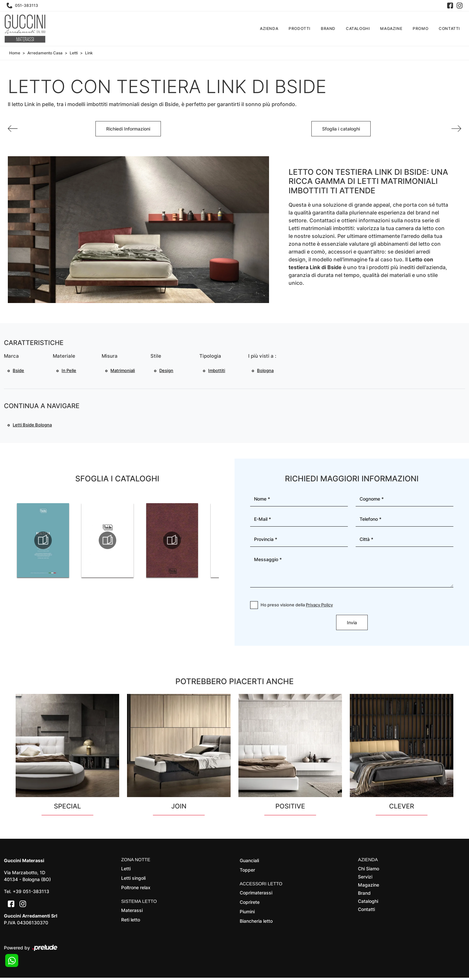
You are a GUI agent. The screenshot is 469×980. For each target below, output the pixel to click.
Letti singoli (133, 880)
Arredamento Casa (45, 53)
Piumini (247, 913)
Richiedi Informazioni (128, 129)
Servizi (365, 879)
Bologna (266, 371)
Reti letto (131, 922)
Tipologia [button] (210, 356)
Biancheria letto (256, 923)
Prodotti (299, 28)
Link (89, 53)
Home (15, 53)
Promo (420, 28)
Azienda (269, 28)
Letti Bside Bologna (33, 426)
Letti (74, 53)
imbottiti (217, 371)
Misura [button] (110, 356)
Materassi (132, 912)
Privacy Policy (319, 607)
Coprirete (250, 904)
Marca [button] (11, 356)
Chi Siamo (369, 870)
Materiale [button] (64, 356)
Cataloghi (358, 28)
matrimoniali (123, 371)
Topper (247, 872)
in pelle (69, 371)
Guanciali (249, 863)
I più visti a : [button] (262, 356)
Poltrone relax (136, 889)
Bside (19, 371)
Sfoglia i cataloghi (341, 129)
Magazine (391, 28)
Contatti (449, 28)
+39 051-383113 (31, 894)
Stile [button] (156, 356)
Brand (328, 28)
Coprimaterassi (256, 895)
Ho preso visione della (297, 607)
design (167, 371)
